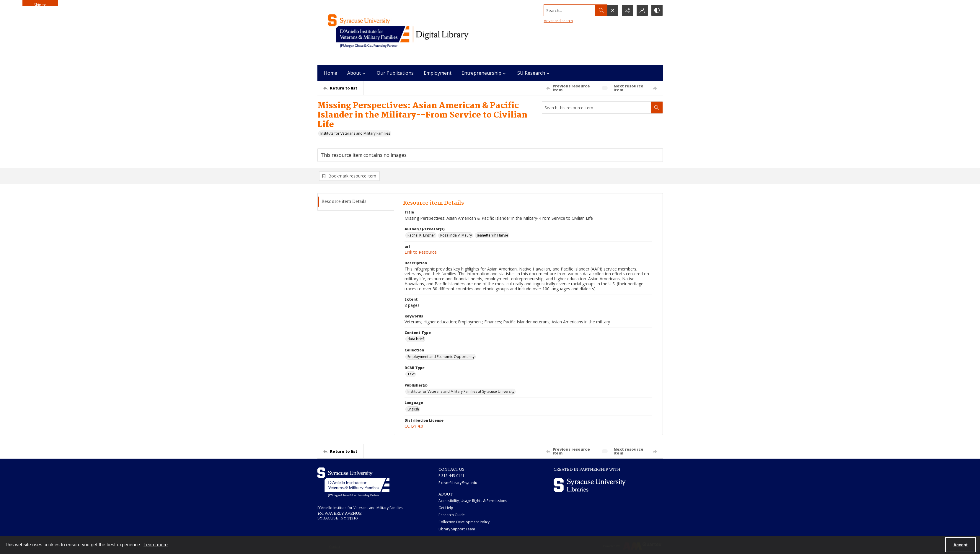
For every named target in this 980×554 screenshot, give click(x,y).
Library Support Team (457, 529)
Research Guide (452, 515)
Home (331, 73)
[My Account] (642, 10)
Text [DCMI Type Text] (411, 374)
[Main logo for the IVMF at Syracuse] (412, 32)
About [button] (357, 73)
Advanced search (558, 21)
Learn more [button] (156, 545)
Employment (438, 73)
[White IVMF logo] (353, 482)
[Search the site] (569, 10)
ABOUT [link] (446, 494)
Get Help (446, 508)
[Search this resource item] (596, 107)
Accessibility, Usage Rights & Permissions (473, 501)
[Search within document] (657, 107)
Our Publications (395, 73)
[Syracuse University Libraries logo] (590, 485)
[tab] (356, 202)
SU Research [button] (534, 73)
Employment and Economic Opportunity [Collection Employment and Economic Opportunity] (441, 357)
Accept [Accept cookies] (961, 545)
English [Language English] (413, 409)
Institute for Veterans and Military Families (355, 133)
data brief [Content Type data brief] (416, 339)
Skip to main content (40, 4)
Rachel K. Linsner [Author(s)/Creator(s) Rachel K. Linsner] (421, 235)
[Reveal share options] (627, 10)
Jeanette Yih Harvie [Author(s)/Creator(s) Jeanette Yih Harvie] (493, 235)
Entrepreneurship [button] (484, 73)
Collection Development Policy (464, 522)
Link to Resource (421, 252)
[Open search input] (613, 10)
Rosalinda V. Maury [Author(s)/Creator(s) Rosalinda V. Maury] (456, 235)
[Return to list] (343, 88)
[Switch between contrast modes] (657, 10)
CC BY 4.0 (414, 426)
